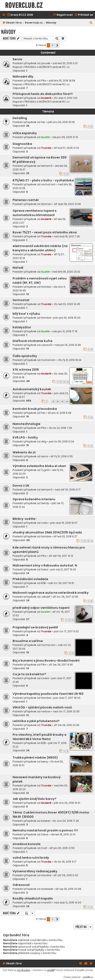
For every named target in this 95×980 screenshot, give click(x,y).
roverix (45, 678)
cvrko (44, 523)
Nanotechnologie (26, 424)
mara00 (46, 903)
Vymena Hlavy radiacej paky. (35, 871)
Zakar (45, 834)
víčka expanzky (25, 133)
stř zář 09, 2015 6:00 (66, 875)
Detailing (20, 118)
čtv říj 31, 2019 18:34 (70, 360)
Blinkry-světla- (25, 519)
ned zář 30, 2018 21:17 (68, 490)
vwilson (46, 711)
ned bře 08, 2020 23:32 (66, 272)
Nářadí (18, 268)
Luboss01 (47, 345)
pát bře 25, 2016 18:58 (62, 81)
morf (44, 848)
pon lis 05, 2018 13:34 (62, 442)
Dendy (45, 503)
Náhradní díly (23, 77)
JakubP (46, 597)
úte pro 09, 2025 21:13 (65, 137)
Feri (43, 122)
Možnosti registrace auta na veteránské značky (51, 593)
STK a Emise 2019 (26, 370)
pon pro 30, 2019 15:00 (67, 318)
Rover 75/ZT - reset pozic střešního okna (45, 232)
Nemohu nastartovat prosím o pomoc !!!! (45, 830)
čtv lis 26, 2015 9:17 (65, 862)
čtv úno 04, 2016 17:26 (66, 821)
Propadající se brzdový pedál (35, 627)
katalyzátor (22, 327)
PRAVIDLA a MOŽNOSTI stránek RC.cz (47, 67)
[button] (57, 45)
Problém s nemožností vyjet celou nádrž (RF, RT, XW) (40, 281)
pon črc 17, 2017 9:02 (66, 631)
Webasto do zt (24, 452)
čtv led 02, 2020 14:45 (67, 304)
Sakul (45, 569)
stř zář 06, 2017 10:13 (61, 556)
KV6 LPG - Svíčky (25, 437)
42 (58, 402)
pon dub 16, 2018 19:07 (64, 523)
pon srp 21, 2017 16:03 (63, 569)
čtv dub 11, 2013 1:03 (66, 98)
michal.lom (48, 184)
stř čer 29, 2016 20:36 (67, 725)
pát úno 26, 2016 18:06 (61, 122)
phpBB (51, 970)
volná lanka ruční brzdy (31, 858)
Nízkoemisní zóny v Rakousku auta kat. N (45, 565)
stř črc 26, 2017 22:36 (65, 597)
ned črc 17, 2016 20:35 (66, 711)
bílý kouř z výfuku (26, 314)
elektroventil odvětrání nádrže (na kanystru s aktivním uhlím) (40, 248)
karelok (45, 821)
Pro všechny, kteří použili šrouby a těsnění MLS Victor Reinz (39, 737)
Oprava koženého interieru (34, 499)
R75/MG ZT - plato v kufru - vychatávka (43, 180)
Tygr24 (45, 470)
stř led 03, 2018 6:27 (65, 536)
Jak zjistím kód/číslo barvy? (35, 799)
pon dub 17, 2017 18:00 (67, 698)
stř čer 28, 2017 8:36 (61, 665)
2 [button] (53, 45)
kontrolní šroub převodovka (35, 409)
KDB (43, 583)
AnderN (46, 98)
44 (67, 402)
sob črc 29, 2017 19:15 (61, 583)
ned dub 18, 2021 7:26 (67, 236)
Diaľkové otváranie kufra (32, 341)
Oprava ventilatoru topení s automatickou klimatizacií (35, 213)
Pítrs (44, 81)
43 (62, 402)
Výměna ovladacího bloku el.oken (39, 466)
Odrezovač (21, 885)
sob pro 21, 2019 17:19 (65, 331)
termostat (21, 300)
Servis (17, 59)
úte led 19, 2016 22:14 (63, 834)
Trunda (46, 148)
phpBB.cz (88, 977)
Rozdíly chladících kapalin (33, 898)
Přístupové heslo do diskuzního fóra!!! (43, 94)
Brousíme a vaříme (28, 641)
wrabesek (47, 889)
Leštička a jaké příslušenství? (36, 721)
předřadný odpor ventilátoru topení (41, 608)
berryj (44, 762)
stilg (44, 442)
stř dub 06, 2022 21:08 (67, 204)
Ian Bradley (24, 970)
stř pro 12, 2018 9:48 (59, 413)
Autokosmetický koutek (32, 389)
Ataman (46, 204)
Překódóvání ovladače (30, 579)
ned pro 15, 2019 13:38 (68, 345)
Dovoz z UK (21, 486)
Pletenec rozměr (26, 200)
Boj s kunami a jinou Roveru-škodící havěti (46, 661)
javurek (46, 63)
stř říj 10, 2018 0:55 (62, 456)
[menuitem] (20, 15)
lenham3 (47, 166)
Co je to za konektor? (29, 674)
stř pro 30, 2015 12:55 (62, 848)
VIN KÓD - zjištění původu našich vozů (42, 707)
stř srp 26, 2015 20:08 (68, 889)
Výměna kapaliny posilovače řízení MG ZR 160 (48, 694)
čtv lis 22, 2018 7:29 (60, 428)
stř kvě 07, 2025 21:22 (66, 148)
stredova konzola (26, 844)
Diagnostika (22, 144)
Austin (45, 137)
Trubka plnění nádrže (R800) (35, 758)
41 (53, 402)
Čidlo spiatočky (25, 356)
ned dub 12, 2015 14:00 (68, 903)
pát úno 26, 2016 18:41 (67, 803)
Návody (8, 32)
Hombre (46, 287)
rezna (45, 456)
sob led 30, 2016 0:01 (65, 63)
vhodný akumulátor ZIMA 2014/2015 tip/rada (47, 532)
